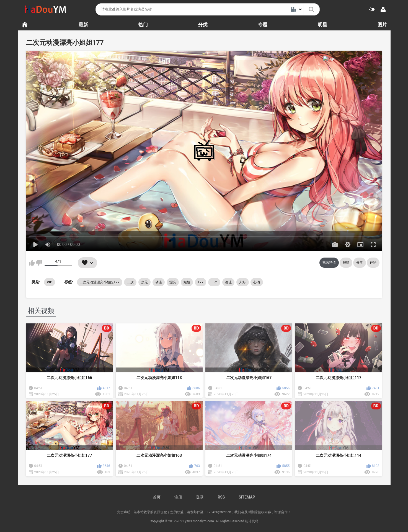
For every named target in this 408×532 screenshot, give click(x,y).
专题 (263, 25)
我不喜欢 (39, 263)
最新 (83, 25)
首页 (25, 25)
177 (201, 282)
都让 (228, 282)
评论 (373, 263)
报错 (346, 263)
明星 (322, 25)
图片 (382, 25)
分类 (203, 25)
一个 (214, 282)
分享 (360, 263)
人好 (243, 282)
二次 (130, 282)
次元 (145, 282)
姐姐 (187, 282)
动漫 (159, 282)
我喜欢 (32, 263)
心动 (257, 282)
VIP (50, 282)
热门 (143, 25)
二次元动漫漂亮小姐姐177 (100, 282)
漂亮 (173, 282)
